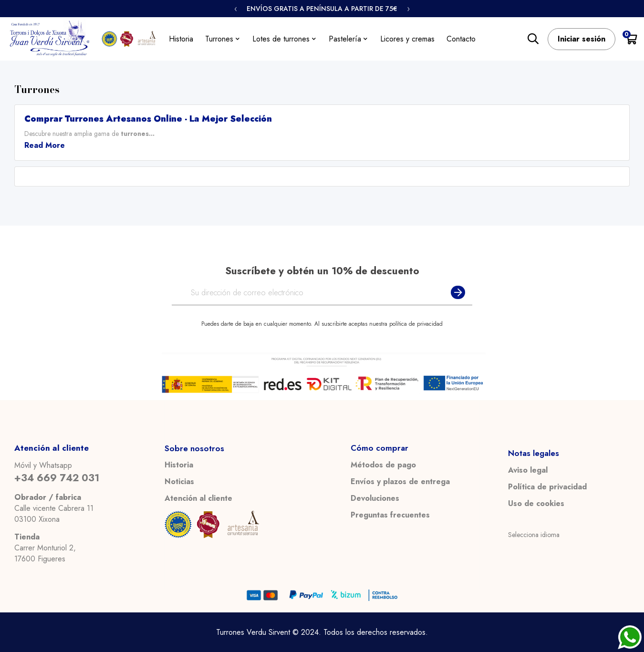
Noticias (179, 482)
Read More (45, 145)
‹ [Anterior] (236, 9)
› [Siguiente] (408, 9)
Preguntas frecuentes (390, 515)
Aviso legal (528, 470)
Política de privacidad (547, 487)
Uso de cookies (536, 504)
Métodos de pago (383, 465)
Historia (179, 465)
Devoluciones (375, 498)
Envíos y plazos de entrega (400, 482)
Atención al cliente (198, 498)
